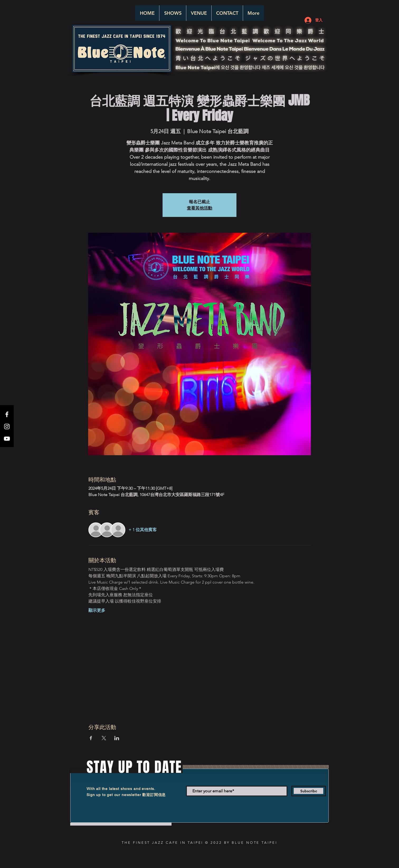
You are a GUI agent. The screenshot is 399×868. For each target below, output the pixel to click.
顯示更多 (97, 610)
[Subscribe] (309, 791)
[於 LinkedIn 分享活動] (117, 738)
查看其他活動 (199, 208)
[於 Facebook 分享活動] (91, 738)
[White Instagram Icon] (7, 426)
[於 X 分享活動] (104, 738)
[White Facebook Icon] (7, 414)
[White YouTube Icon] (7, 439)
